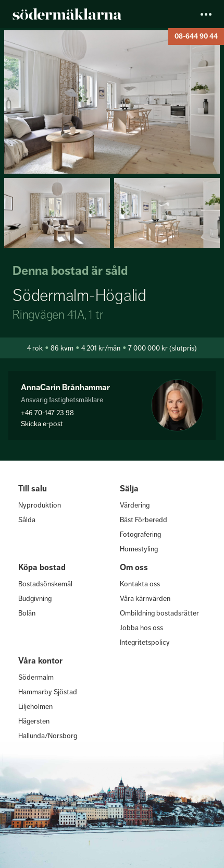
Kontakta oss (140, 584)
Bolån (27, 613)
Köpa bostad (42, 567)
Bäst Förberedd (144, 520)
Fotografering (140, 534)
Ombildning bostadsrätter (159, 613)
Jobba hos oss (141, 628)
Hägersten (34, 721)
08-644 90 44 (196, 36)
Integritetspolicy (145, 642)
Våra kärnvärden (145, 598)
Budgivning (35, 598)
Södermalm (36, 677)
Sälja (129, 489)
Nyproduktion (40, 505)
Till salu (33, 489)
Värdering (135, 505)
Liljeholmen (35, 706)
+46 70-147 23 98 (47, 413)
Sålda (27, 520)
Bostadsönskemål (45, 584)
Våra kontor (40, 661)
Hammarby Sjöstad (48, 692)
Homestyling (139, 549)
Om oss (134, 567)
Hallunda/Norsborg (48, 736)
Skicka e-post (42, 424)
